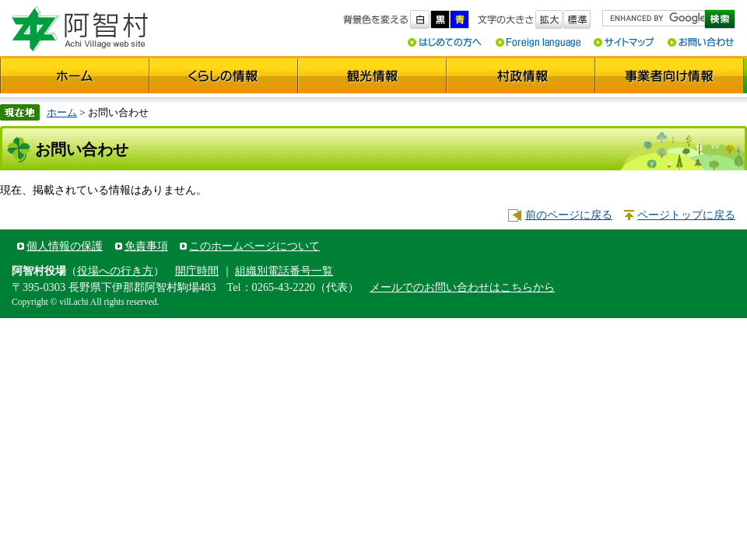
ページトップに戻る (686, 215)
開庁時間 (197, 271)
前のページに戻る (569, 215)
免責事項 (146, 246)
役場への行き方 (115, 271)
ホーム (62, 112)
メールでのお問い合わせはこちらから (462, 287)
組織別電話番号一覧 (284, 271)
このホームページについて (254, 246)
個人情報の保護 (65, 246)
